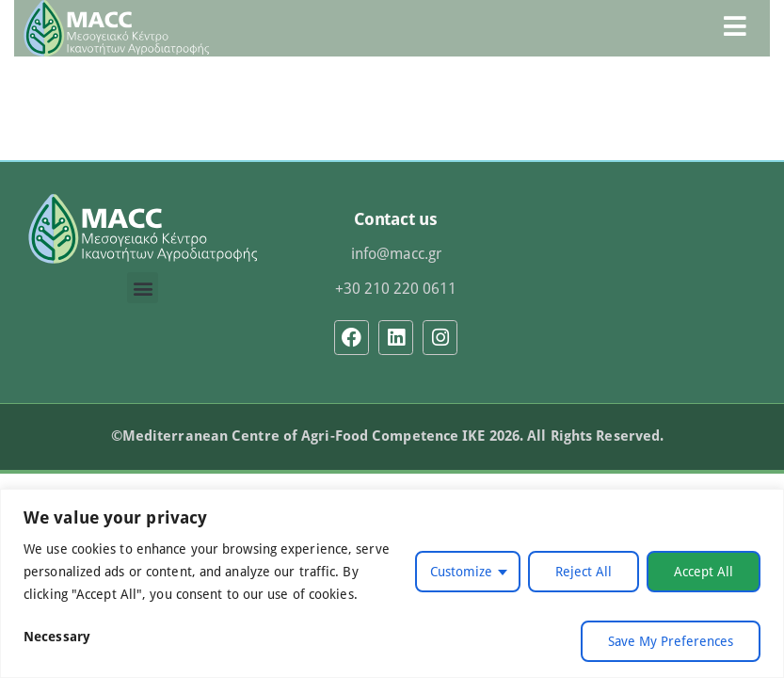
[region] (392, 583)
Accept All (704, 571)
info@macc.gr (396, 253)
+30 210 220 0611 (396, 288)
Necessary (57, 636)
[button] (143, 288)
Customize (461, 571)
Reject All (584, 571)
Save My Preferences (671, 641)
